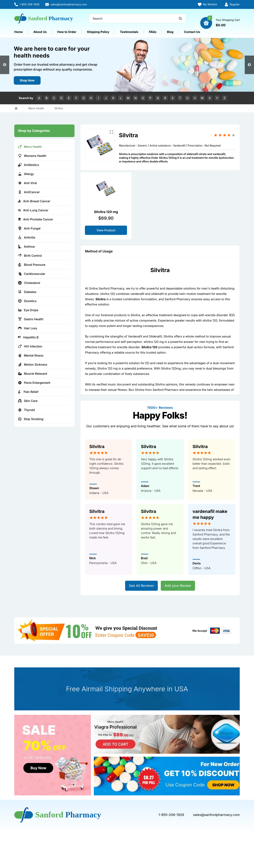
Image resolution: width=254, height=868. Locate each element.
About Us (40, 32)
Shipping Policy (98, 32)
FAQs (153, 32)
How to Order (67, 32)
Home (19, 32)
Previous (5, 65)
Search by (26, 98)
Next (249, 65)
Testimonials (129, 32)
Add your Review (178, 586)
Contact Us (192, 32)
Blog (170, 32)
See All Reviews (141, 586)
